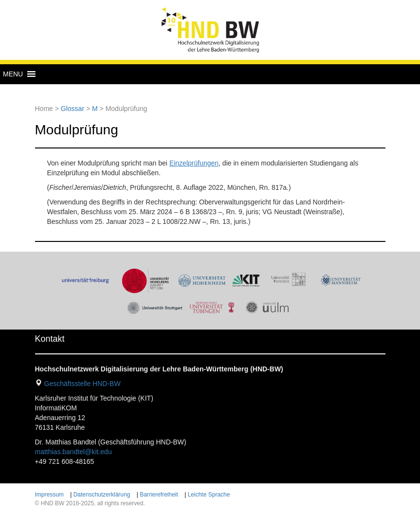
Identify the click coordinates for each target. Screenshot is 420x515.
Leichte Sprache (209, 495)
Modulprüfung (77, 130)
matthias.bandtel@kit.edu (73, 452)
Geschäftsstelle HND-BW (82, 384)
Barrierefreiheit (159, 495)
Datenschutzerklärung (102, 495)
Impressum (49, 495)
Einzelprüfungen (194, 163)
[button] (13, 74)
